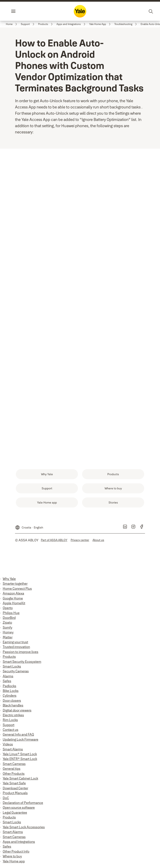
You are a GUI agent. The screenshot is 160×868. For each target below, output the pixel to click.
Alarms (8, 678)
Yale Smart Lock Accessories (24, 829)
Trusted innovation (16, 648)
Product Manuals (15, 795)
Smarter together (15, 585)
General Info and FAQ (18, 736)
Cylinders (10, 697)
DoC (6, 800)
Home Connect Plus (17, 590)
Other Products (14, 775)
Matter (8, 639)
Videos (8, 746)
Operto (8, 609)
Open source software (19, 809)
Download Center (15, 790)
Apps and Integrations (19, 843)
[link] (12, 24)
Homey (8, 634)
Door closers (12, 702)
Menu (20, 11)
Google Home (13, 600)
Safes (7, 683)
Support (9, 726)
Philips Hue (11, 614)
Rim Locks (10, 721)
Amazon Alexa (13, 595)
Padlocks (9, 688)
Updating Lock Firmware (21, 741)
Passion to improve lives (21, 653)
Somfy (7, 629)
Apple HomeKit (14, 605)
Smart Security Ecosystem (22, 663)
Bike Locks (11, 692)
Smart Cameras (14, 765)
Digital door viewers (17, 712)
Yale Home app (14, 863)
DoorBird (9, 619)
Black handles (13, 707)
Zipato (7, 624)
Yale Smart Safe (14, 785)
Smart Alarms (13, 751)
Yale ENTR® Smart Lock (20, 760)
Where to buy (12, 858)
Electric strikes (13, 717)
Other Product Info (16, 853)
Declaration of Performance (23, 804)
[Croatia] (29, 527)
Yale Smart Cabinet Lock (20, 780)
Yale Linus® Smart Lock (20, 756)
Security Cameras (16, 673)
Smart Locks (12, 668)
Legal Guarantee (15, 814)
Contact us (11, 731)
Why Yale (9, 580)
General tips (12, 770)
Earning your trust (15, 644)
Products (9, 658)
